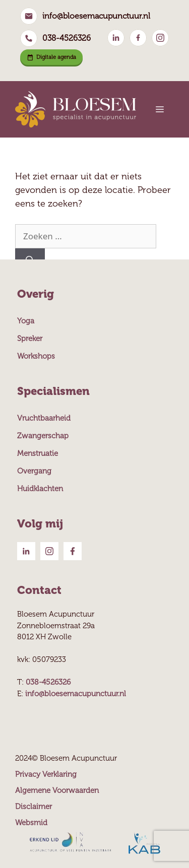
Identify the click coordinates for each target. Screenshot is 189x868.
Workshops (36, 356)
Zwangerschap (43, 436)
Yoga (26, 321)
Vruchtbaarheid (44, 418)
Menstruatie (38, 453)
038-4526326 (67, 38)
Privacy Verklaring (46, 774)
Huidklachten (40, 489)
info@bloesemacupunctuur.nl (96, 16)
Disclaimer (34, 807)
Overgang (34, 471)
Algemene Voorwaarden (57, 790)
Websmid (31, 823)
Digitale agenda (51, 57)
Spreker (30, 339)
